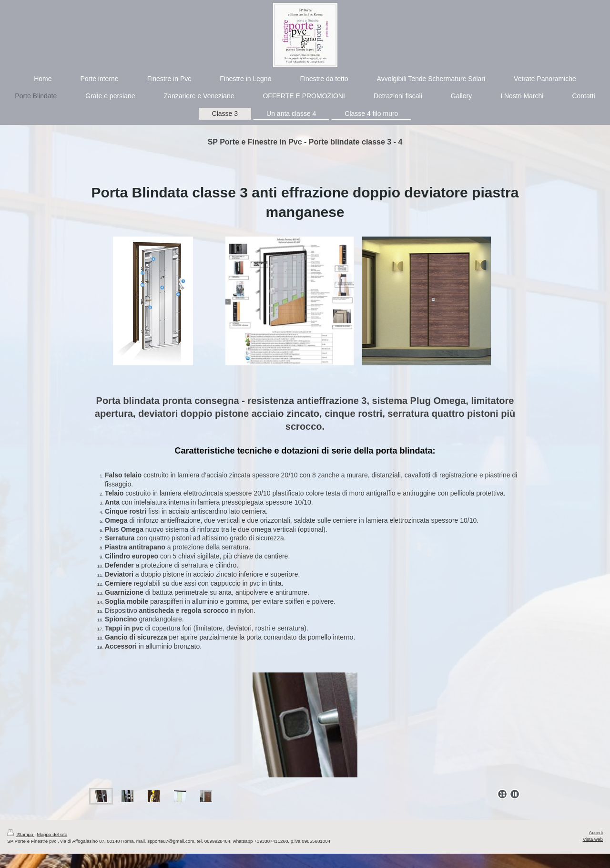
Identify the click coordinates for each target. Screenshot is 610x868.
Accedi (596, 832)
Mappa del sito (52, 834)
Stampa (21, 834)
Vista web (593, 839)
